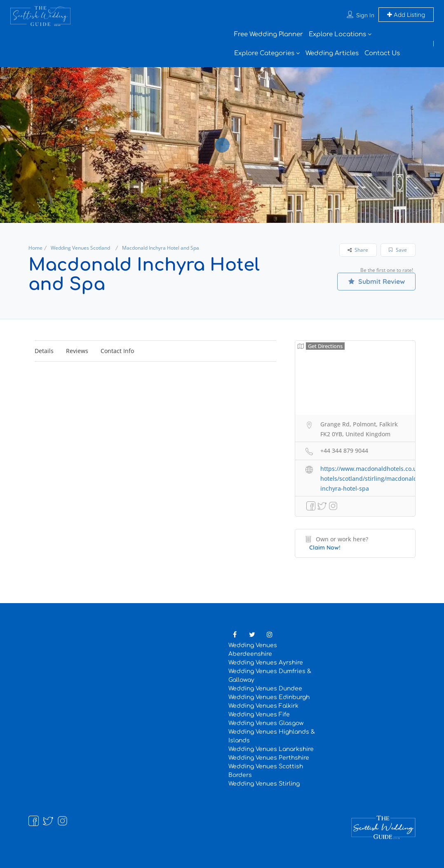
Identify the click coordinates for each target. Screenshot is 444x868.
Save (398, 250)
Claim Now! (325, 547)
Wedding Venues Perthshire (269, 758)
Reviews (77, 351)
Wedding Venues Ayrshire (266, 663)
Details (44, 351)
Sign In (365, 15)
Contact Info (117, 351)
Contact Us (382, 53)
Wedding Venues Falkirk (263, 706)
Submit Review (377, 281)
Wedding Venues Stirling (264, 784)
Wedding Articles (332, 53)
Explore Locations (337, 34)
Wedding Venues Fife (259, 715)
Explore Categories (264, 53)
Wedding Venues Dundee (265, 689)
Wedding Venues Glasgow (266, 723)
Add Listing (406, 15)
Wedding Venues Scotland (80, 248)
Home (35, 248)
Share (358, 250)
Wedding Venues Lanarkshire (271, 749)
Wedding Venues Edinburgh (269, 697)
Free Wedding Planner (269, 34)
